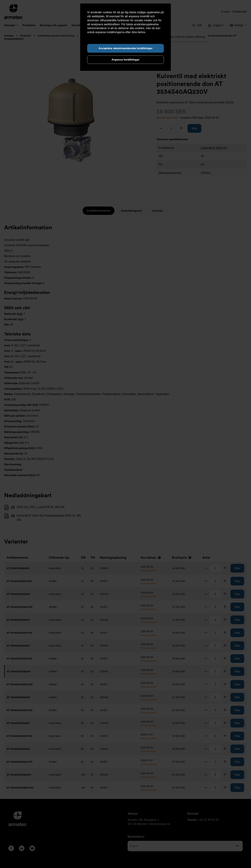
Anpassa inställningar (125, 60)
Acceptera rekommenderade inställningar (125, 48)
